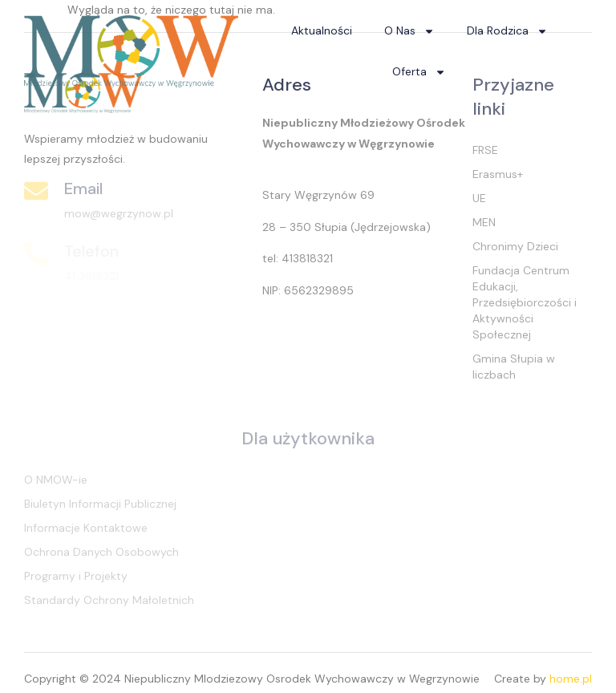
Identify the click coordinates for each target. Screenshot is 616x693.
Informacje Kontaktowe (86, 528)
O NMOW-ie (56, 480)
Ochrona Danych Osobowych (101, 552)
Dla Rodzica (507, 31)
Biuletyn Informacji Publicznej (100, 504)
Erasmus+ (498, 174)
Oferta (419, 72)
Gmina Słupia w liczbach (514, 367)
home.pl (571, 679)
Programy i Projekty (76, 576)
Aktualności (322, 30)
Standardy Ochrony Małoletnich (109, 600)
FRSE (485, 150)
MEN (484, 222)
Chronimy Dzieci (515, 246)
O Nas (409, 31)
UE (479, 198)
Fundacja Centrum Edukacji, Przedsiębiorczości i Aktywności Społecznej (525, 302)
